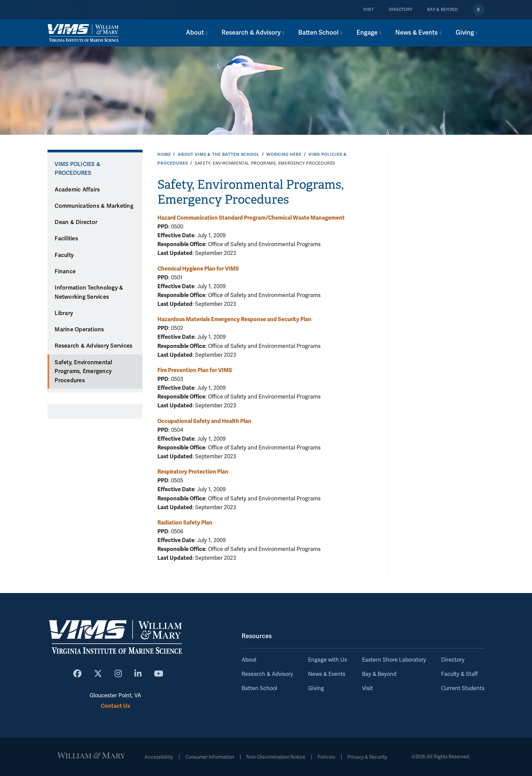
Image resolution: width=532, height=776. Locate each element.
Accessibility (159, 757)
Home (164, 154)
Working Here (284, 154)
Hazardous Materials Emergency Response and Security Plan (234, 319)
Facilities (66, 239)
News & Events (327, 674)
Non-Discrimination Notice (276, 757)
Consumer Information (210, 757)
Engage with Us (328, 660)
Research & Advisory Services (93, 346)
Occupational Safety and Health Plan (204, 421)
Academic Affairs (77, 190)
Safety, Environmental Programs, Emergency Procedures (83, 372)
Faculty (64, 255)
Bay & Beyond (442, 10)
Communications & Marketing (94, 206)
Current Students (463, 688)
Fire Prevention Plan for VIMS (195, 370)
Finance (65, 272)
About (249, 660)
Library (64, 313)
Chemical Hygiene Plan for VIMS (198, 269)
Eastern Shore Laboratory (394, 660)
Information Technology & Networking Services (89, 292)
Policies (326, 757)
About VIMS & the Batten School (219, 154)
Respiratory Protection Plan (193, 472)
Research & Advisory (267, 674)
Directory (401, 10)
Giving (316, 688)
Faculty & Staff (459, 674)
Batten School (259, 688)
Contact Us (115, 706)
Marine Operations (79, 330)
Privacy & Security (367, 757)
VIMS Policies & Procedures (78, 169)
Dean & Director (76, 222)
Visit (369, 10)
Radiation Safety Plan (185, 523)
